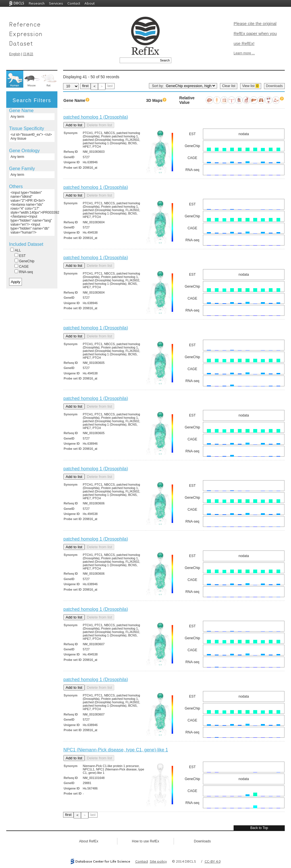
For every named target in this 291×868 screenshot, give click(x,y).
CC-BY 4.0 (213, 861)
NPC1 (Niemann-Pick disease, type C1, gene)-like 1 (116, 750)
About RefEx (89, 841)
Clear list (229, 86)
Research (37, 3)
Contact (74, 3)
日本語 (28, 54)
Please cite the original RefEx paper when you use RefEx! (255, 33)
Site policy (158, 861)
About (90, 3)
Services (56, 3)
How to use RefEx (145, 841)
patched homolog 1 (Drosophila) (96, 117)
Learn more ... (244, 53)
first (85, 86)
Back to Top (259, 828)
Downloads (274, 86)
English (15, 54)
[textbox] (139, 60)
